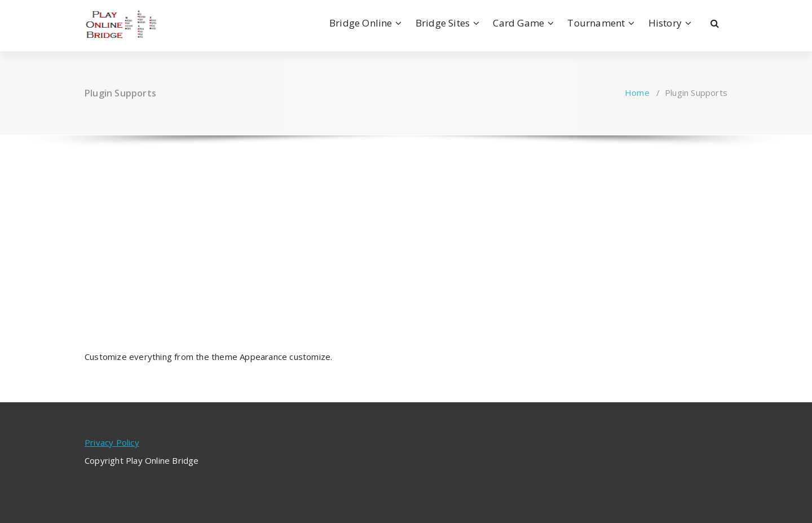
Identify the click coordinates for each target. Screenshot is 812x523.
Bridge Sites (443, 23)
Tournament (596, 23)
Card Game (518, 23)
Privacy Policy (112, 442)
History (665, 23)
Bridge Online (361, 23)
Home (637, 93)
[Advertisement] (406, 232)
